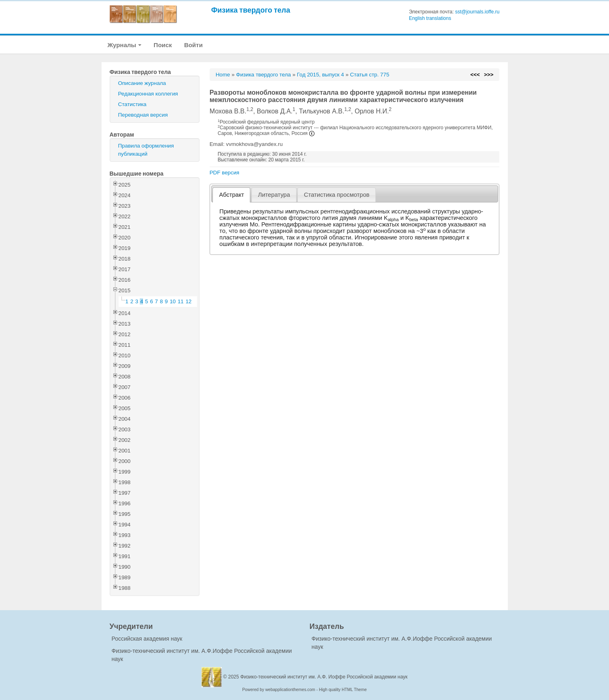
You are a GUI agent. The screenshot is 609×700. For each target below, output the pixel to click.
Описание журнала (142, 83)
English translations (430, 18)
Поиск (163, 45)
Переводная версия (143, 115)
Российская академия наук (147, 639)
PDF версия (224, 173)
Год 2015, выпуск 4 (321, 75)
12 (189, 301)
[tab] (231, 195)
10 (173, 301)
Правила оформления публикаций (146, 150)
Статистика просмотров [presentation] (337, 195)
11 (181, 301)
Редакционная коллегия (148, 94)
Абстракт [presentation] (232, 195)
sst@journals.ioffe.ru (477, 12)
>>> (489, 75)
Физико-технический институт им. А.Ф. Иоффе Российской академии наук (324, 677)
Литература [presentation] (274, 195)
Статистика (132, 104)
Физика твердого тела (251, 10)
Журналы (125, 45)
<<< (475, 75)
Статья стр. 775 (370, 75)
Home (223, 75)
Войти (193, 45)
